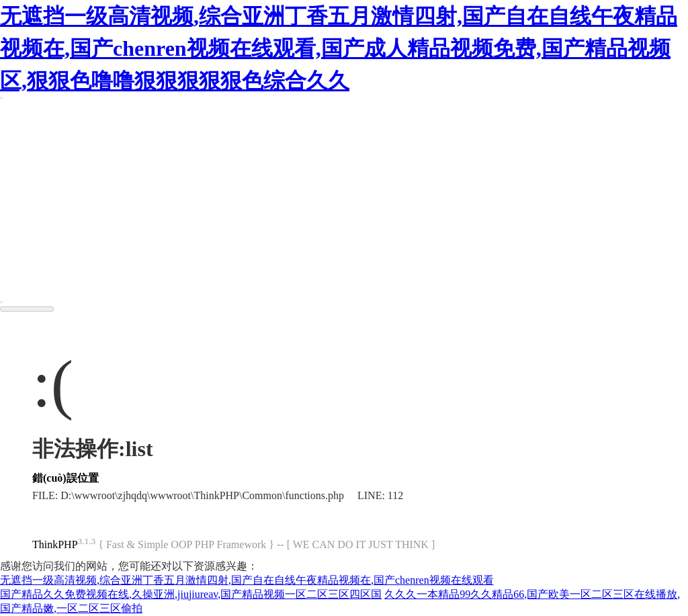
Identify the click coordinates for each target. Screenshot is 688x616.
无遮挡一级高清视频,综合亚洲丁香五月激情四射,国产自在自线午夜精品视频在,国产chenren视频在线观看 (247, 580)
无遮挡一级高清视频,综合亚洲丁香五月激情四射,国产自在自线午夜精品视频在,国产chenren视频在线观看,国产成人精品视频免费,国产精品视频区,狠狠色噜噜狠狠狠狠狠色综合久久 (339, 48)
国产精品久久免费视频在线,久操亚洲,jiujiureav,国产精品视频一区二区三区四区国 (191, 594)
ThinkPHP (55, 545)
